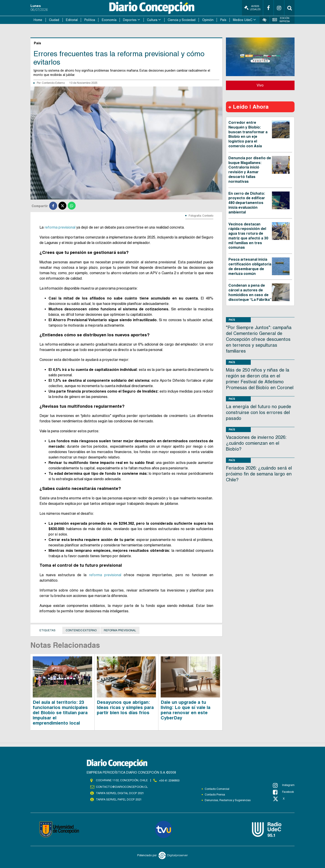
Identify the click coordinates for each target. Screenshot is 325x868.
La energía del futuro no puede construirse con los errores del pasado (259, 412)
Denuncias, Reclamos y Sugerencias (228, 800)
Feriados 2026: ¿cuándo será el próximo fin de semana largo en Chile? (259, 474)
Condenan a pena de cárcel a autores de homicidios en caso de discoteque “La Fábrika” (250, 292)
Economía (109, 20)
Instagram (284, 785)
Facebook (283, 792)
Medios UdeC (243, 20)
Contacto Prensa (215, 795)
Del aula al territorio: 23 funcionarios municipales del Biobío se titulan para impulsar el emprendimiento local (60, 712)
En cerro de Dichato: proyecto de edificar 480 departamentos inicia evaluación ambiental (247, 203)
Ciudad (54, 20)
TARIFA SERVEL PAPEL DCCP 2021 (118, 799)
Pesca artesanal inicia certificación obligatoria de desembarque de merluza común (250, 266)
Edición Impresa (281, 20)
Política (90, 20)
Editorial (72, 20)
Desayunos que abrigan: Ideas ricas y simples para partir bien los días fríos (125, 707)
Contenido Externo (53, 83)
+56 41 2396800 (169, 780)
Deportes (130, 20)
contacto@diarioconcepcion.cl (121, 787)
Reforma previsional (120, 630)
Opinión (208, 20)
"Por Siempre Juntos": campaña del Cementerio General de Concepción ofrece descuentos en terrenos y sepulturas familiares (259, 339)
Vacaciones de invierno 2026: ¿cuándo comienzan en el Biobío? (256, 443)
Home (38, 20)
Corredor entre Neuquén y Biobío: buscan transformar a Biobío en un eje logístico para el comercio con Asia (248, 134)
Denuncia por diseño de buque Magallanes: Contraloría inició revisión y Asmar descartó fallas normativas (250, 170)
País (223, 20)
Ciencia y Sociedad (182, 20)
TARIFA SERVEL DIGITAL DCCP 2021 (120, 793)
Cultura (152, 20)
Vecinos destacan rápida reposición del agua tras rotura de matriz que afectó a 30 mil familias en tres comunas (248, 236)
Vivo (260, 85)
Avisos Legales (252, 8)
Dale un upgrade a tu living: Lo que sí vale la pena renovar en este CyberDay (186, 710)
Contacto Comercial (217, 789)
